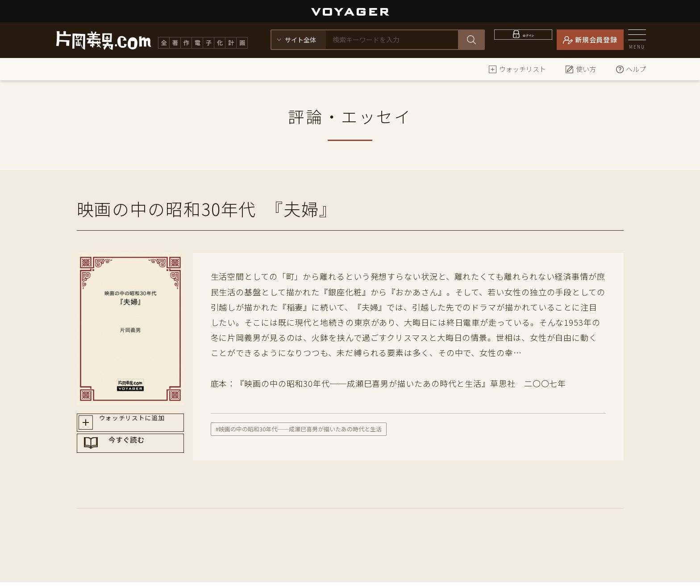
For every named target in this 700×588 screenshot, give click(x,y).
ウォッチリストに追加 (139, 425)
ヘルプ (631, 69)
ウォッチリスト (517, 69)
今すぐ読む (139, 456)
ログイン (529, 39)
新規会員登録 (596, 39)
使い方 (581, 69)
